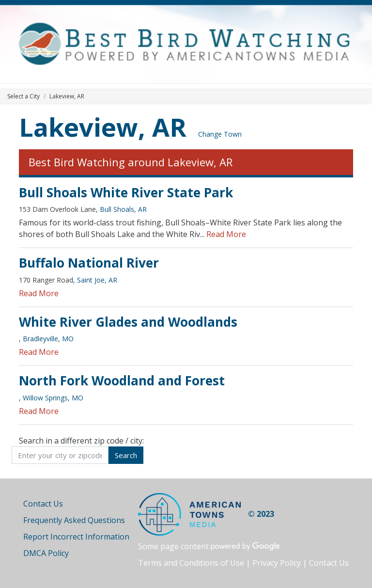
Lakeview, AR (103, 127)
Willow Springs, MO (53, 398)
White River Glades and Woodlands (128, 322)
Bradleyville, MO (48, 339)
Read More (226, 234)
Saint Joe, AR (97, 280)
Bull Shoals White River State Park (126, 192)
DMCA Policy (46, 553)
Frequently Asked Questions (74, 520)
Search (126, 455)
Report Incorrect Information (76, 537)
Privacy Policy (277, 563)
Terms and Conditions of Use (191, 563)
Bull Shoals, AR (123, 209)
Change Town (220, 134)
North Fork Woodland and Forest (122, 381)
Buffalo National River (89, 263)
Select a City (23, 96)
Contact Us (43, 504)
